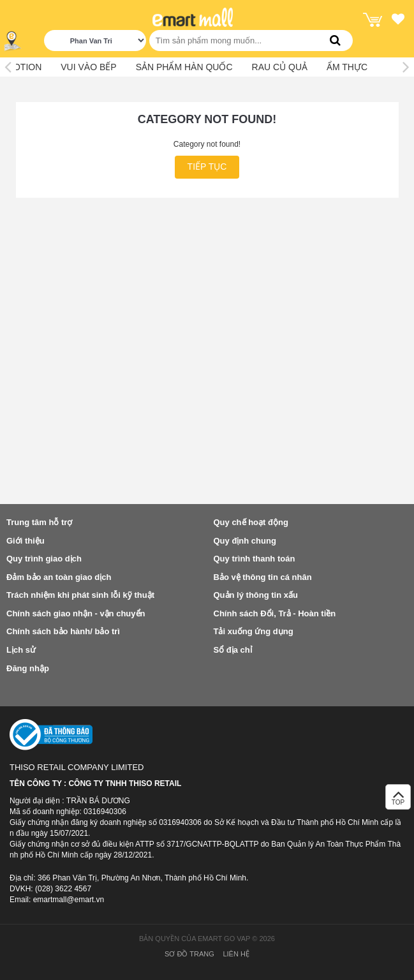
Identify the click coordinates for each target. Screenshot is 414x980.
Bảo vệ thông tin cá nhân (263, 577)
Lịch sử (21, 650)
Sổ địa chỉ (233, 650)
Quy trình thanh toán (255, 559)
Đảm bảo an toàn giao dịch (59, 577)
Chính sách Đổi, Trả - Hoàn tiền (275, 613)
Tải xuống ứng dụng (254, 631)
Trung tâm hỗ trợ (39, 522)
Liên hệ (236, 954)
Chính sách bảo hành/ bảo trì (63, 631)
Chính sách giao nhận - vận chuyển (76, 613)
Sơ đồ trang (189, 954)
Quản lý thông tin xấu (256, 595)
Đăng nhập (28, 668)
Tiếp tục (207, 167)
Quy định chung (245, 541)
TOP (398, 800)
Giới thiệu (26, 541)
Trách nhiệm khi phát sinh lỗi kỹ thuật (80, 595)
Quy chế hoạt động (251, 522)
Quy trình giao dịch (44, 559)
